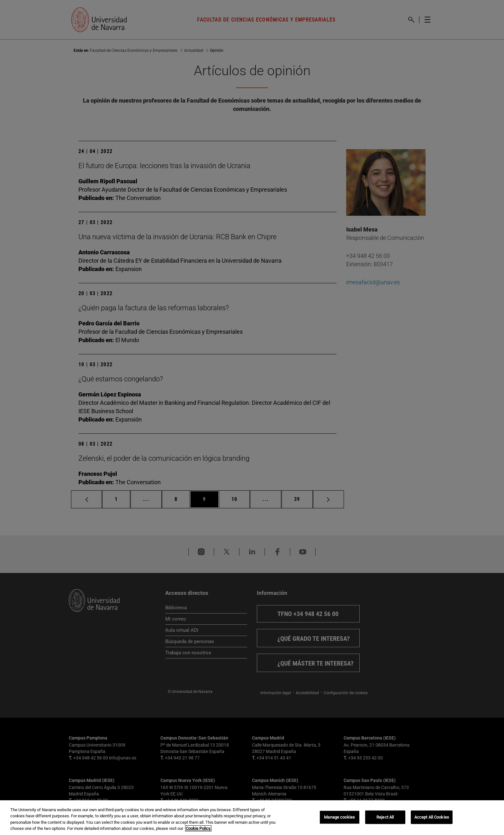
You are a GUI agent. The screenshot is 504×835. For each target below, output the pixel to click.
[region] (252, 818)
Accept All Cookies (432, 817)
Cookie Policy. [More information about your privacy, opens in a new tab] (198, 828)
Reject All (385, 817)
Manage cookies (339, 817)
